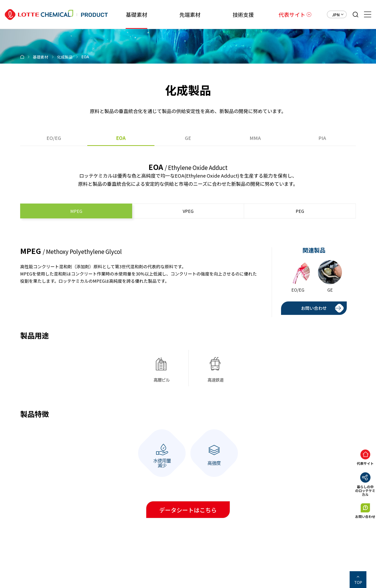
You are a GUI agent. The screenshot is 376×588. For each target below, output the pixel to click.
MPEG (76, 211)
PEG (300, 211)
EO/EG (54, 138)
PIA (322, 138)
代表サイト (292, 14)
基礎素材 (135, 14)
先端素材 (189, 14)
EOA (121, 138)
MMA (255, 138)
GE (188, 138)
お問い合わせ (314, 308)
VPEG (188, 211)
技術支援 (243, 14)
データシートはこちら (188, 510)
